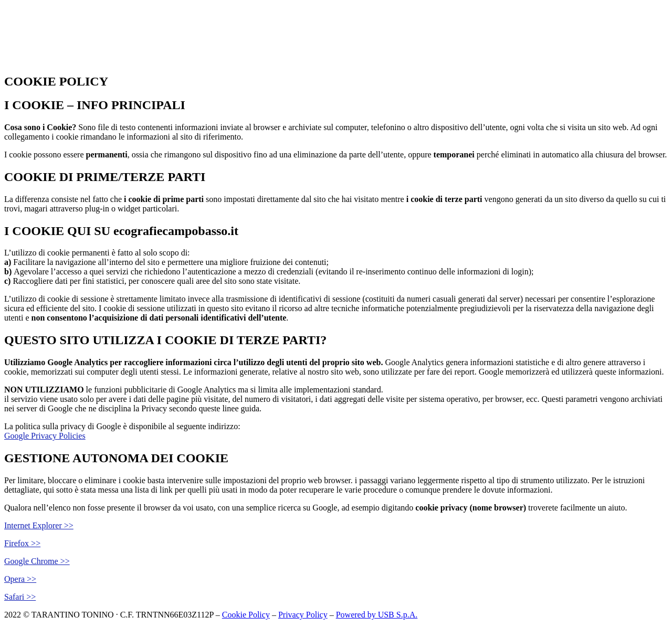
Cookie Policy (246, 615)
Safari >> (20, 597)
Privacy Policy (303, 615)
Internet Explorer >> (39, 525)
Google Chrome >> (37, 561)
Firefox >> (22, 543)
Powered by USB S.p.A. (377, 615)
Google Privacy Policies (45, 436)
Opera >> (20, 579)
